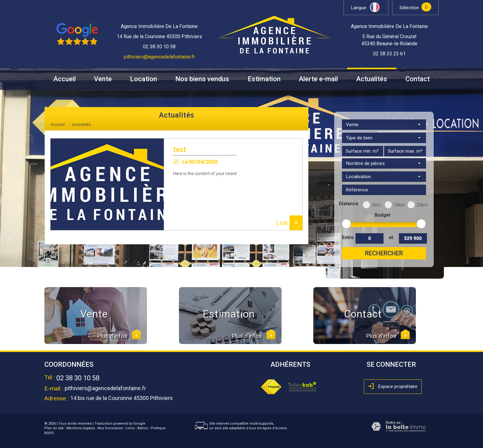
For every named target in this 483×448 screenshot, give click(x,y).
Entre (347, 238)
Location (144, 79)
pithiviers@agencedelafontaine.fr (159, 57)
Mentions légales (81, 428)
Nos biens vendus (202, 79)
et (391, 238)
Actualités (372, 79)
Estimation (264, 79)
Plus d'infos (119, 336)
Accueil (65, 79)
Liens (130, 428)
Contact (418, 79)
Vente (103, 79)
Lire (289, 223)
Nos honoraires (110, 428)
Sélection (409, 8)
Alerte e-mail (318, 79)
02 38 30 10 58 (78, 378)
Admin (143, 428)
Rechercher (384, 253)
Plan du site (54, 428)
